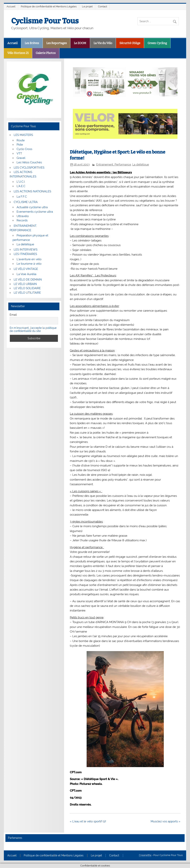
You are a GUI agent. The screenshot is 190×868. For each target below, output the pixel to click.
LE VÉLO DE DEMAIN (28, 280)
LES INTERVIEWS (26, 250)
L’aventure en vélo (29, 259)
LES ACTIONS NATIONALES (32, 191)
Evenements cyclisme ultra (35, 212)
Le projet (87, 6)
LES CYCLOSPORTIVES (29, 168)
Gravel (21, 158)
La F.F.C (22, 197)
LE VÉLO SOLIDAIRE (27, 288)
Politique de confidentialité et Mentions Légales (49, 6)
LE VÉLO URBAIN (25, 284)
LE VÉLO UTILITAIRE (27, 293)
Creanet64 (145, 855)
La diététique (141, 165)
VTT (19, 153)
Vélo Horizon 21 (18, 53)
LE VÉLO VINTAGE (26, 269)
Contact (103, 6)
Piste (20, 145)
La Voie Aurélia (26, 274)
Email (13, 315)
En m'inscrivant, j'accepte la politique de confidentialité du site (33, 329)
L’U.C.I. (21, 182)
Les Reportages (57, 43)
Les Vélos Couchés (29, 162)
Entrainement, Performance (114, 165)
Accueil (11, 6)
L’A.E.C (21, 186)
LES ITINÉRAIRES (25, 254)
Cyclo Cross (24, 149)
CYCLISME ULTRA (26, 202)
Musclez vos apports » (166, 821)
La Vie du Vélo (103, 43)
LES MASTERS (23, 135)
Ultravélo (23, 216)
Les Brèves (32, 43)
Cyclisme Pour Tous (45, 21)
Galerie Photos (46, 53)
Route (21, 140)
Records (22, 220)
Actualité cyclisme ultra (32, 207)
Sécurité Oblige (130, 43)
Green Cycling (157, 43)
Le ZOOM (80, 43)
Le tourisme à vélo (29, 264)
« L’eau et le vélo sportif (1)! (88, 821)
